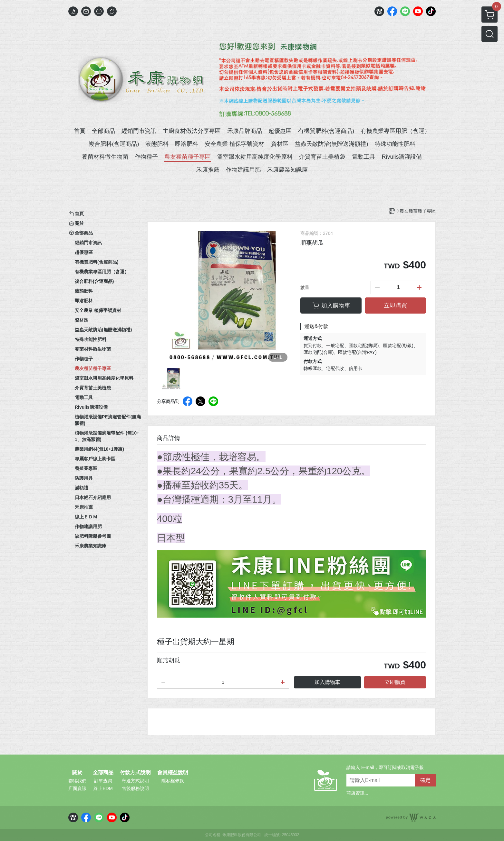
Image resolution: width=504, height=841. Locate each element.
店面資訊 (77, 788)
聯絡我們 (77, 781)
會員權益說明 (173, 773)
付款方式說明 (135, 773)
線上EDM (103, 788)
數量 (305, 287)
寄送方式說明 (135, 781)
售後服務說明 (135, 788)
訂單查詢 (103, 781)
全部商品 (103, 773)
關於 (77, 773)
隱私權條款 (173, 781)
